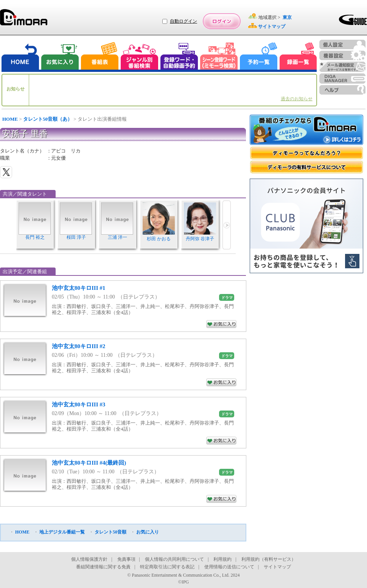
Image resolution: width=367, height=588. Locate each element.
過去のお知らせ (297, 99)
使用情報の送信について (229, 567)
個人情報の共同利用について (174, 559)
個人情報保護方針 (89, 559)
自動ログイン (183, 21)
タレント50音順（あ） (48, 119)
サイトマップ (277, 567)
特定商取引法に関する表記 (167, 567)
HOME (10, 119)
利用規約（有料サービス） (269, 559)
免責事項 (126, 559)
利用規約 (222, 559)
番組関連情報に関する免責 (103, 567)
